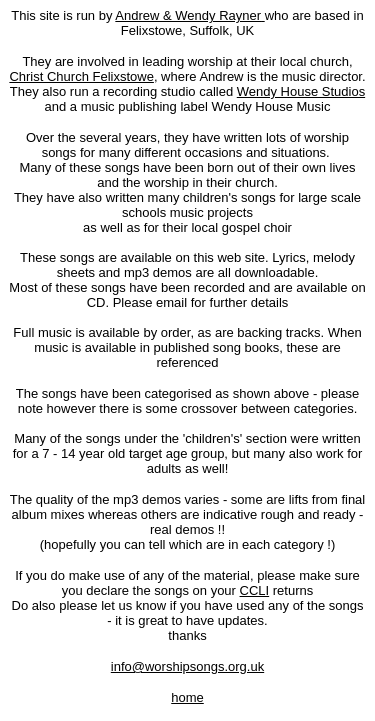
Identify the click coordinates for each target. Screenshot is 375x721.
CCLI (255, 590)
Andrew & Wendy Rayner (188, 15)
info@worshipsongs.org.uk (187, 666)
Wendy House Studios (301, 91)
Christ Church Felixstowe (81, 76)
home (187, 697)
